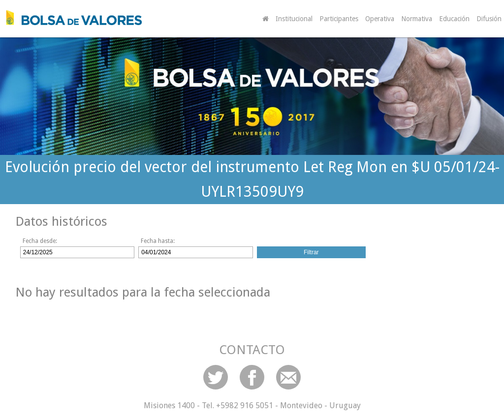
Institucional (294, 19)
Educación (454, 19)
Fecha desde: (40, 241)
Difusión (489, 19)
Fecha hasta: (158, 241)
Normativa (417, 19)
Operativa (380, 19)
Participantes (339, 19)
